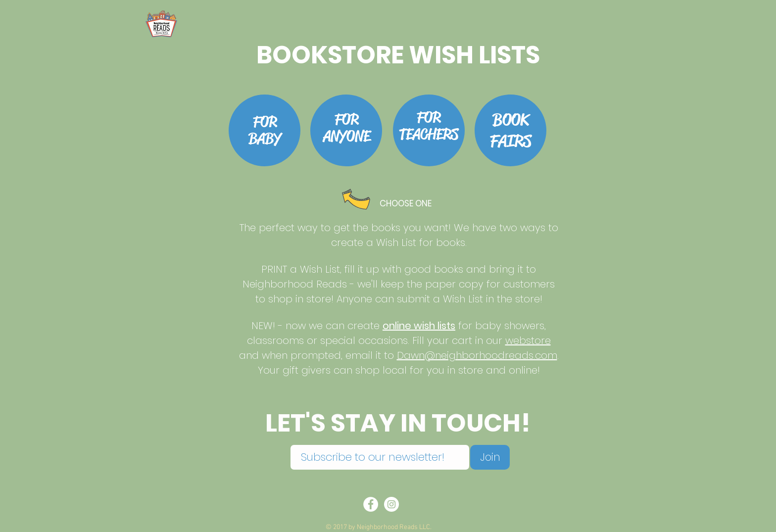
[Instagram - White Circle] (391, 504)
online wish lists (419, 326)
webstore (528, 340)
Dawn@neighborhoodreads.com (477, 355)
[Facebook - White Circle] (371, 504)
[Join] (490, 457)
